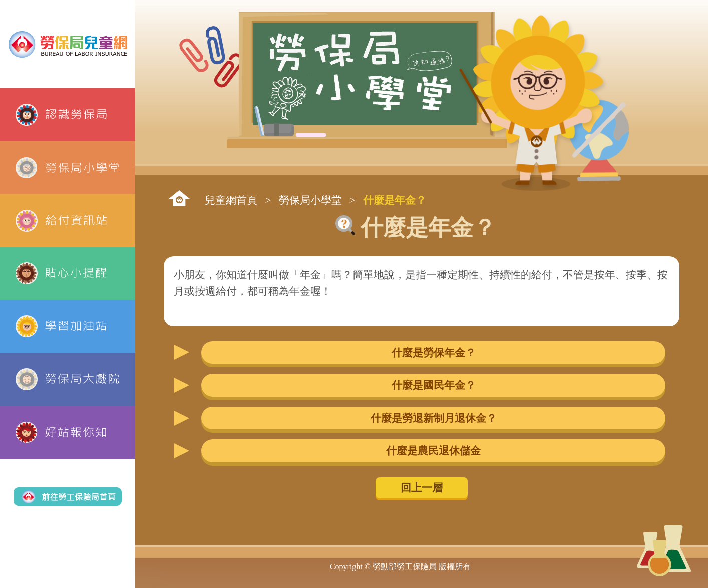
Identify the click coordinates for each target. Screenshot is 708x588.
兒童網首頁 (231, 200)
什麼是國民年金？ (434, 385)
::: (179, 198)
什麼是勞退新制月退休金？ (434, 418)
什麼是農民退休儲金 (433, 451)
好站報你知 (68, 432)
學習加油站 (68, 326)
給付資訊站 (68, 221)
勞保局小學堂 (68, 168)
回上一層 (422, 488)
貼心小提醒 (68, 274)
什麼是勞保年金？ (434, 353)
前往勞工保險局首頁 (68, 497)
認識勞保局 (68, 115)
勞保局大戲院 (68, 379)
